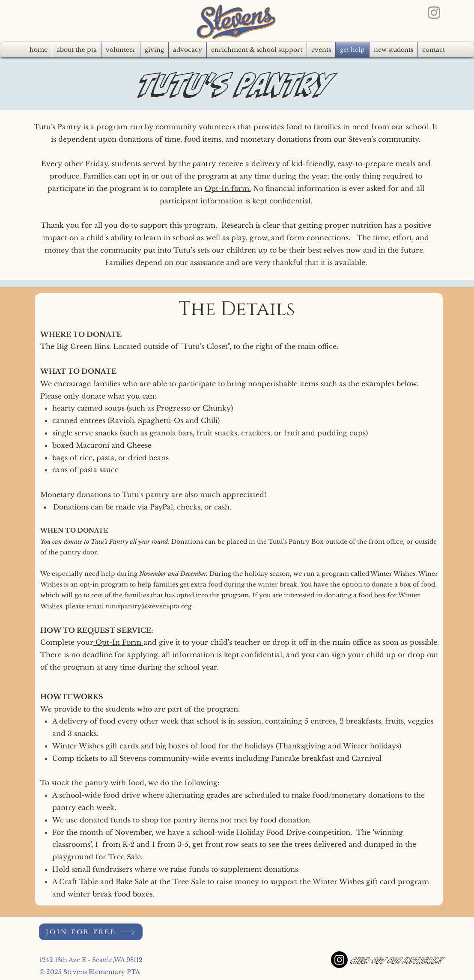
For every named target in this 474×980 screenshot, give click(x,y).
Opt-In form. (228, 188)
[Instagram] (434, 13)
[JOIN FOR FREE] (91, 932)
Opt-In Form (118, 642)
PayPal (161, 507)
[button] (188, 50)
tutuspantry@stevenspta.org (149, 606)
